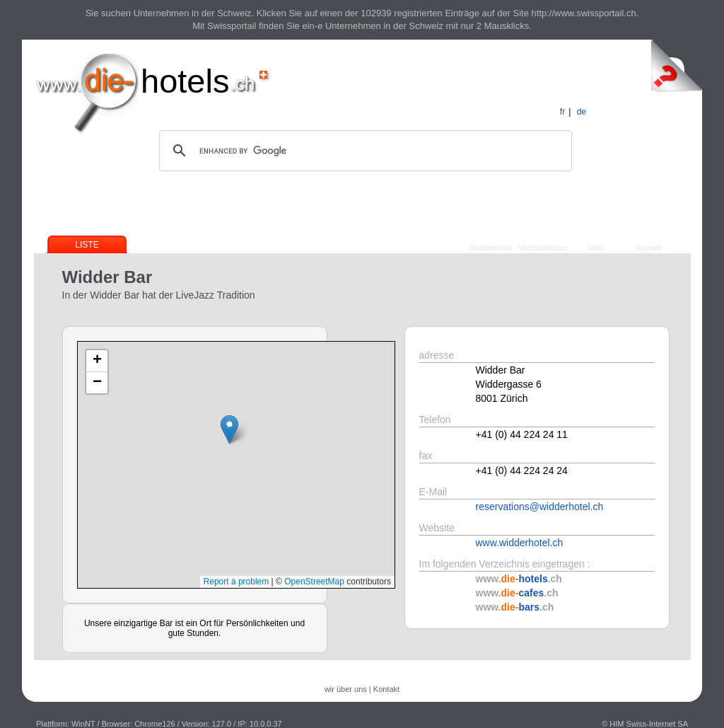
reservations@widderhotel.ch (540, 507)
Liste (87, 245)
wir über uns (346, 689)
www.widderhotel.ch (520, 543)
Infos (596, 248)
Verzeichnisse (543, 248)
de (582, 112)
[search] (363, 151)
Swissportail (490, 248)
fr (562, 112)
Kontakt (649, 248)
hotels (185, 81)
